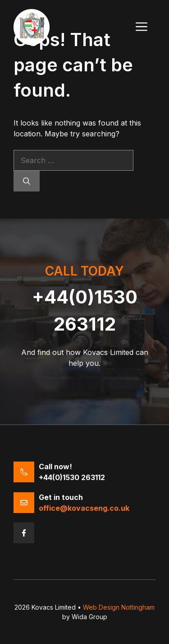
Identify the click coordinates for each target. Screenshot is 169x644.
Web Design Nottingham (119, 607)
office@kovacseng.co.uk (84, 508)
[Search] (27, 181)
